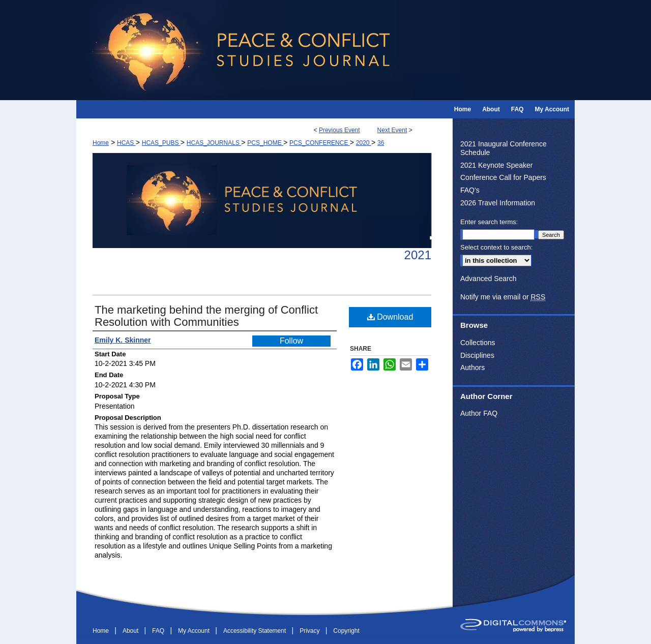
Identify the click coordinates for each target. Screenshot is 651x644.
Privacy (310, 631)
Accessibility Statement (256, 631)
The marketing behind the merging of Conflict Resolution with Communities (206, 316)
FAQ (159, 631)
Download (390, 317)
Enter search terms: (489, 222)
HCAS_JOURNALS (214, 143)
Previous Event (339, 130)
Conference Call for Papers (503, 177)
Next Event (392, 130)
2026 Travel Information (498, 203)
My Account (195, 631)
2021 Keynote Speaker (496, 165)
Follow (291, 341)
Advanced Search (489, 279)
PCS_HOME (265, 143)
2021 (418, 255)
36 (381, 143)
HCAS (126, 143)
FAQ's (470, 190)
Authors (472, 367)
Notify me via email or (503, 297)
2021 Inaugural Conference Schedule (504, 148)
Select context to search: (496, 247)
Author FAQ (479, 413)
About (131, 631)
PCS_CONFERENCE (320, 143)
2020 (364, 143)
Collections (478, 343)
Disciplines (477, 355)
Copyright (346, 631)
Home (101, 143)
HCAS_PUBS (161, 143)
